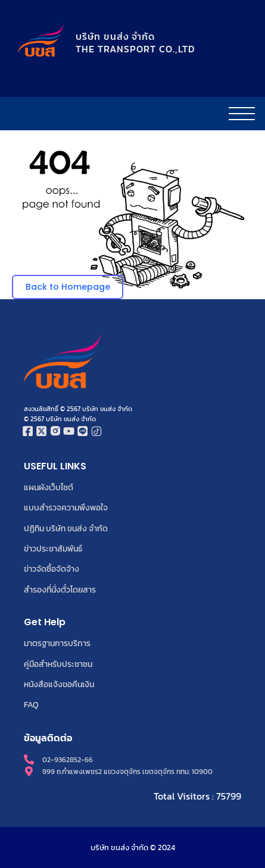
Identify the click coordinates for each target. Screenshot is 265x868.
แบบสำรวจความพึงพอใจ (66, 507)
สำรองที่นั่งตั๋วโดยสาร (60, 590)
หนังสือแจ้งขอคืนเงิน (59, 684)
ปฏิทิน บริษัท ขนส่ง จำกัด (66, 528)
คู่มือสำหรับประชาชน (58, 664)
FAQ (31, 704)
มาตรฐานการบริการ (57, 643)
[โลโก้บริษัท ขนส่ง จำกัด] (41, 41)
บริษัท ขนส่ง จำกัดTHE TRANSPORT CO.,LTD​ (135, 43)
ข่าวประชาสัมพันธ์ (53, 549)
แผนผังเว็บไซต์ (49, 487)
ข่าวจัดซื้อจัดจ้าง (52, 569)
